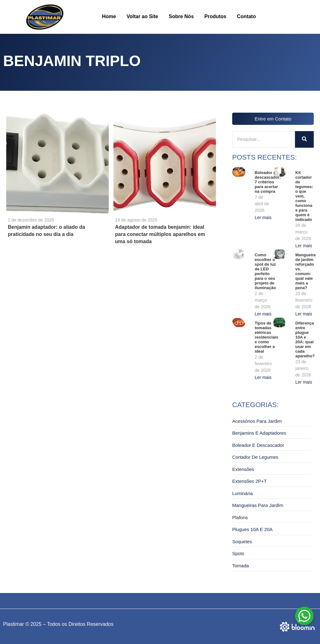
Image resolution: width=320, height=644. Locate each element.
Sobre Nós (181, 16)
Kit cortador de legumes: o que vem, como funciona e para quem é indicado (304, 196)
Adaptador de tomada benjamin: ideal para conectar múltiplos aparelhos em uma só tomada (160, 234)
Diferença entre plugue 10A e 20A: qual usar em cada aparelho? (305, 340)
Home (109, 16)
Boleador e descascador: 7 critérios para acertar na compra (268, 182)
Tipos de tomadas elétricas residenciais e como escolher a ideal (266, 337)
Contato (246, 16)
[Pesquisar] (264, 139)
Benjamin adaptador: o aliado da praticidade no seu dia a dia (46, 231)
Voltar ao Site (142, 16)
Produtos (215, 16)
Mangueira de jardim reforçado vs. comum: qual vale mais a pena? (305, 271)
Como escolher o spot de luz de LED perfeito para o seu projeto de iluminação (265, 271)
